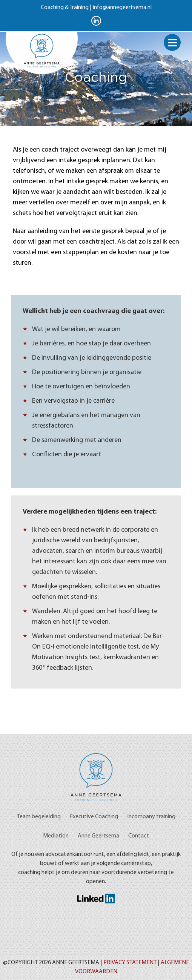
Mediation (56, 836)
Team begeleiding (39, 817)
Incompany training (151, 817)
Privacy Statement (130, 963)
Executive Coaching (94, 817)
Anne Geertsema (98, 836)
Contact (139, 836)
